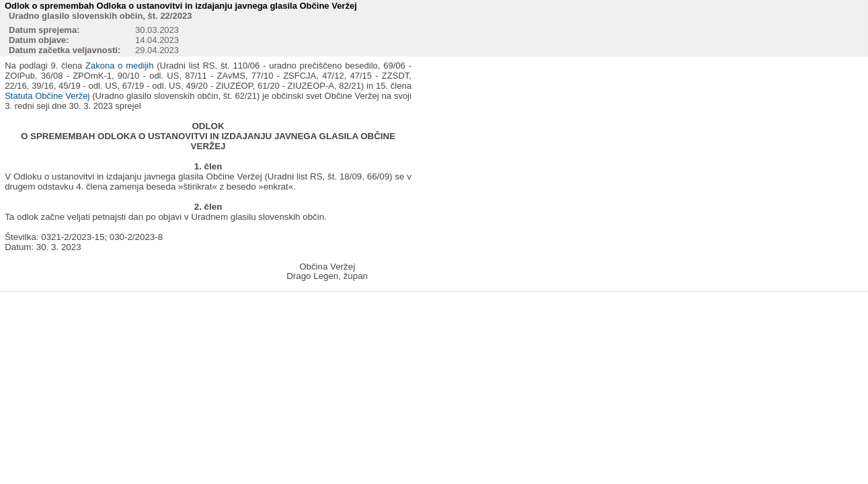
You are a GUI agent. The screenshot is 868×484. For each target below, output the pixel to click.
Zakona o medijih (119, 66)
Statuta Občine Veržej (47, 96)
